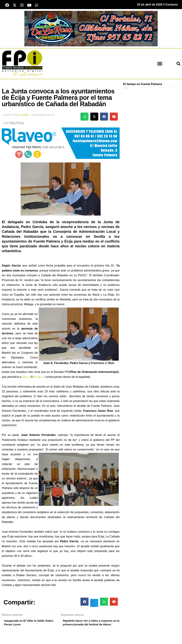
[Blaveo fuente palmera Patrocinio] (61, 144)
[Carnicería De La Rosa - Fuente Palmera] (91, 29)
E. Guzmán (23, 115)
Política (16, 124)
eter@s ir (38, 377)
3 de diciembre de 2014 (42, 115)
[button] (160, 64)
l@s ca (27, 377)
